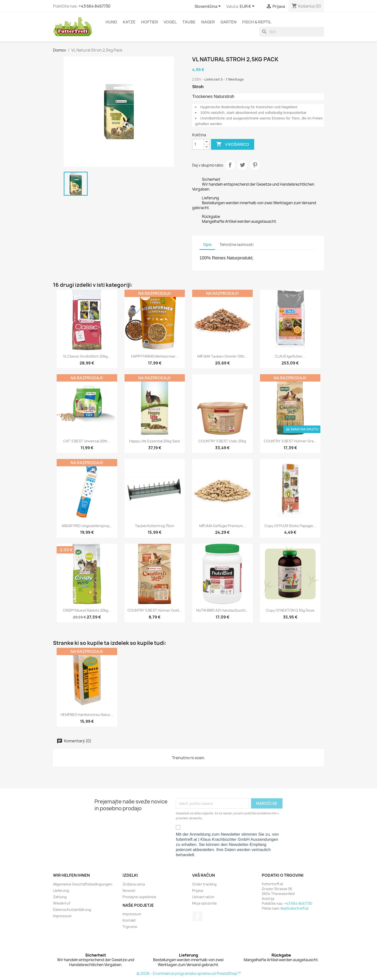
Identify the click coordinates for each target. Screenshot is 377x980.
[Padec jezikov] (209, 7)
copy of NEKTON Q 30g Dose (290, 610)
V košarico (233, 144)
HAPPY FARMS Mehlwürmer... (155, 356)
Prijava (198, 890)
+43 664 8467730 (94, 6)
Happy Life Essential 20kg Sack (155, 441)
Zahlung (60, 897)
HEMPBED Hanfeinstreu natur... (87, 715)
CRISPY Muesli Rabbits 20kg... (87, 610)
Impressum (62, 916)
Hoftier (150, 22)
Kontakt (129, 920)
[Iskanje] (292, 32)
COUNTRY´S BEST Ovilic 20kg (222, 441)
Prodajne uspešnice (139, 897)
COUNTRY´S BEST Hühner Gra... (290, 441)
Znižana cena (134, 884)
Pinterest (255, 165)
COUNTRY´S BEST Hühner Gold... (155, 610)
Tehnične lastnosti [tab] (236, 245)
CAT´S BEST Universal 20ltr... (87, 441)
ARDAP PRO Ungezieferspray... (87, 526)
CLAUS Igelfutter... (290, 356)
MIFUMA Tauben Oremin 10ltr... (222, 356)
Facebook (198, 916)
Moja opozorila (204, 903)
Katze (129, 22)
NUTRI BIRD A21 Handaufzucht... (222, 610)
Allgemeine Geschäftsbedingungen (83, 884)
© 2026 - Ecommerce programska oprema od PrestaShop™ (189, 974)
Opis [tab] (207, 245)
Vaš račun (204, 875)
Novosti (129, 890)
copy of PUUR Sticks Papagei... (290, 526)
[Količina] (198, 144)
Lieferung (61, 890)
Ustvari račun (203, 897)
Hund (111, 22)
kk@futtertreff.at (295, 908)
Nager (208, 22)
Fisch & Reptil (257, 22)
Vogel (170, 22)
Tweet (242, 165)
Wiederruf (62, 903)
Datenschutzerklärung (72, 910)
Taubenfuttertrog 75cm (155, 526)
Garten (229, 22)
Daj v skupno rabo (230, 165)
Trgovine (130, 927)
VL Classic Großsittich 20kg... (87, 356)
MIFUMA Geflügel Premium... (222, 526)
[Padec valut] (248, 7)
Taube (189, 22)
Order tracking (204, 884)
